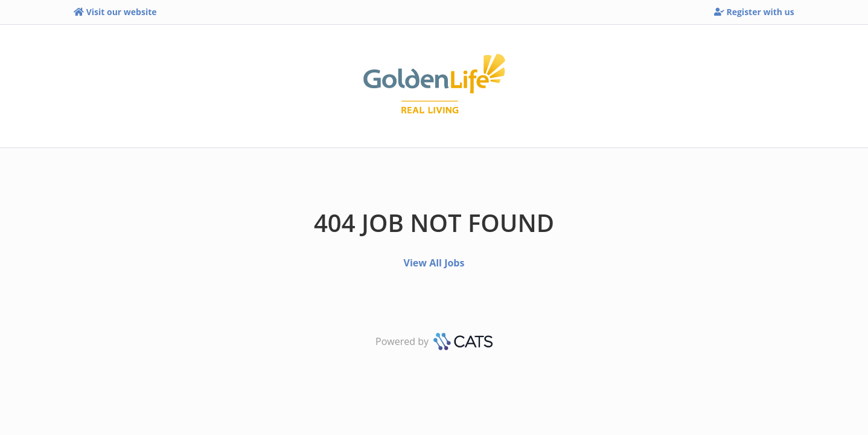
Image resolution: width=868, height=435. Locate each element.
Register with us (754, 12)
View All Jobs (434, 263)
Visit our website (115, 12)
